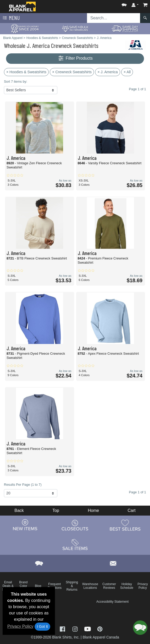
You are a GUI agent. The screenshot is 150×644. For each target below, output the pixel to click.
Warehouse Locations (90, 586)
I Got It (42, 626)
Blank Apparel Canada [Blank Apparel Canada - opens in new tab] (101, 637)
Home (93, 510)
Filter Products (75, 58)
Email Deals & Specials (8, 586)
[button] (124, 4)
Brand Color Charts (23, 586)
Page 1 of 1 (138, 492)
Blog (38, 586)
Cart (132, 510)
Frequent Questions (54, 586)
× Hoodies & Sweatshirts (26, 72)
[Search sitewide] (114, 18)
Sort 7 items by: (16, 81)
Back (19, 510)
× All (127, 72)
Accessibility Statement (112, 602)
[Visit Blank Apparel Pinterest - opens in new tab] (100, 629)
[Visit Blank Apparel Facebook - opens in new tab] (63, 629)
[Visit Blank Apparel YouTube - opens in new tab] (88, 629)
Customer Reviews (109, 586)
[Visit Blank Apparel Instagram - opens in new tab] (76, 629)
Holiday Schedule (127, 586)
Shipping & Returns (72, 586)
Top (56, 510)
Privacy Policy (20, 626)
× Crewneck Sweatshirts (72, 72)
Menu (11, 18)
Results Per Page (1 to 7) (23, 485)
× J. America (107, 72)
